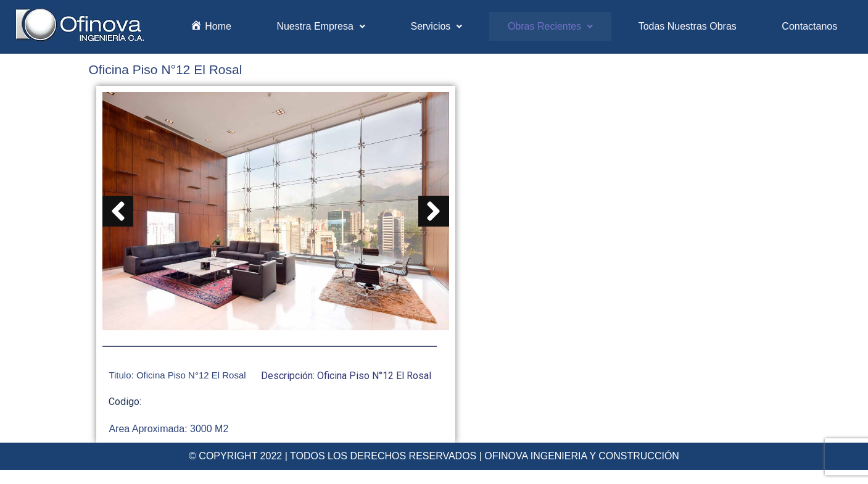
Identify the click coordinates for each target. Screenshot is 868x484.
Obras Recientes (550, 26)
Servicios (436, 26)
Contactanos (809, 26)
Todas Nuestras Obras (688, 26)
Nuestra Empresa (321, 26)
